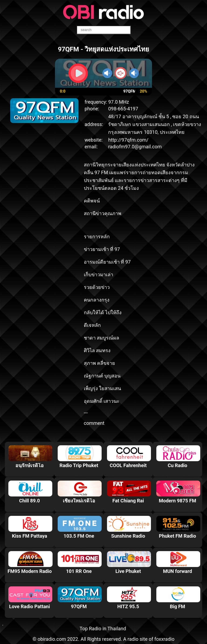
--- (86, 413)
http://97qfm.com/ (128, 140)
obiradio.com (52, 639)
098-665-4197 (123, 109)
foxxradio (165, 639)
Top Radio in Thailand (103, 629)
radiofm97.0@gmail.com (135, 147)
